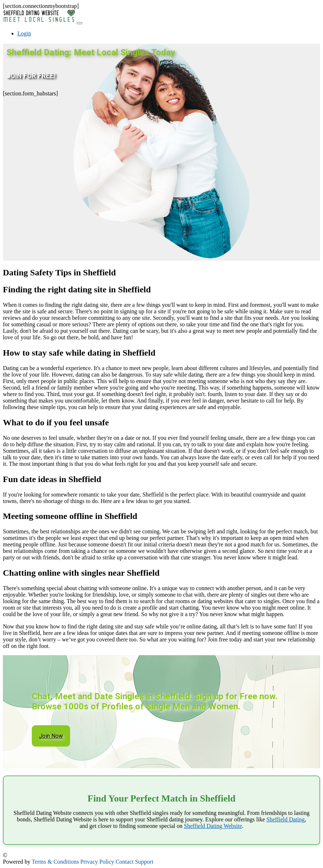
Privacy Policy (97, 862)
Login (24, 33)
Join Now (51, 736)
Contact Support (134, 862)
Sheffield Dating (285, 819)
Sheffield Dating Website (213, 826)
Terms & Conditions (55, 862)
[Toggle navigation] (79, 23)
